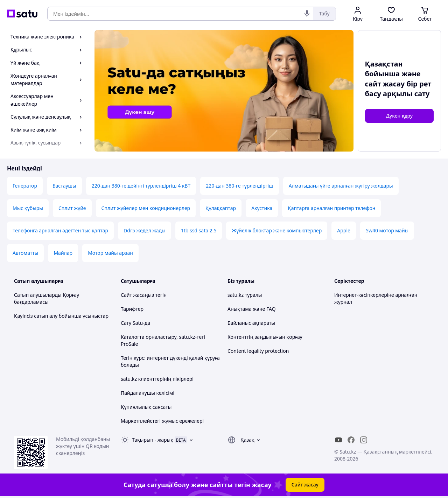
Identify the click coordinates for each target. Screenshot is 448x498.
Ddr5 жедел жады (145, 230)
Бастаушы (64, 186)
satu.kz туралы (245, 295)
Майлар (63, 253)
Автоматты (25, 253)
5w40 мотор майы (387, 230)
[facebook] (351, 440)
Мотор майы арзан (110, 253)
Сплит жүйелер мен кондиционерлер (146, 208)
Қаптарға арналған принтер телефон (331, 208)
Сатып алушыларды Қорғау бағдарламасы (47, 298)
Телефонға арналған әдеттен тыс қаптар (60, 230)
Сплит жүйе (72, 208)
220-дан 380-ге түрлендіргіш (239, 186)
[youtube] (338, 440)
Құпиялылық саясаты (146, 407)
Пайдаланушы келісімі (148, 393)
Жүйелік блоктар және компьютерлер (277, 230)
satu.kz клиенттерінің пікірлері (157, 379)
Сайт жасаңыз (137, 295)
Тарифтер (132, 309)
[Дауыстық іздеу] (307, 14)
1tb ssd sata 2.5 (199, 230)
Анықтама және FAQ (251, 309)
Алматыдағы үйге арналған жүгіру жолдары (341, 186)
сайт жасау (385, 84)
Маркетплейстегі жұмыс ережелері (162, 421)
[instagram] (364, 440)
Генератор (25, 186)
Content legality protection (258, 351)
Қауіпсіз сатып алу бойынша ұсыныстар (61, 316)
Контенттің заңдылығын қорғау (265, 337)
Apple (344, 230)
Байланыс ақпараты (251, 323)
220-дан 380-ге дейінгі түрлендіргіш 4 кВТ (141, 186)
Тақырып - (153, 440)
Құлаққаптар (221, 208)
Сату (126, 323)
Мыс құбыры (28, 208)
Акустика (262, 208)
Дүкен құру (399, 116)
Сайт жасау (305, 485)
